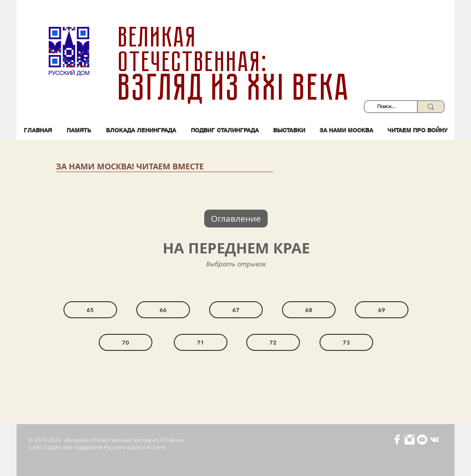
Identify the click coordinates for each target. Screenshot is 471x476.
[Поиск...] (386, 107)
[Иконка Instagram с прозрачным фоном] (410, 440)
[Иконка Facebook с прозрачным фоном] (397, 440)
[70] (126, 342)
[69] (382, 310)
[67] (236, 310)
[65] (90, 310)
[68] (309, 310)
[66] (163, 310)
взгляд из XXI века (235, 88)
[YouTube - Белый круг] (422, 440)
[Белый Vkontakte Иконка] (435, 440)
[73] (346, 342)
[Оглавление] (236, 219)
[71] (201, 342)
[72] (273, 342)
